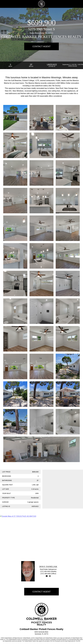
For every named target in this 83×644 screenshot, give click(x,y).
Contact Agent (41, 46)
